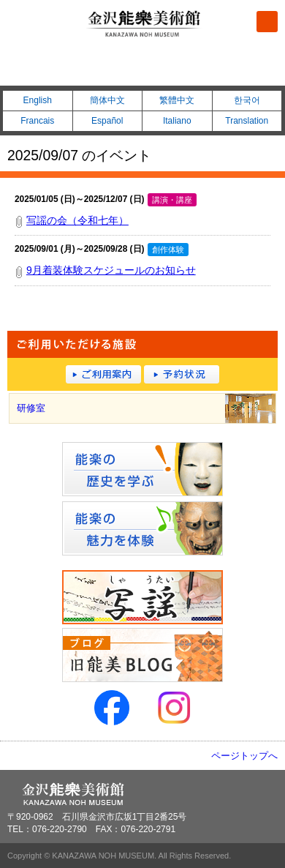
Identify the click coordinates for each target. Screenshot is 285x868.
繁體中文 (177, 100)
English (38, 100)
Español (107, 121)
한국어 (247, 100)
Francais (37, 121)
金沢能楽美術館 (145, 24)
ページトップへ (244, 756)
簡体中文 (107, 100)
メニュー (267, 22)
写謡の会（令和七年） (77, 220)
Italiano (177, 121)
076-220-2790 (142, 67)
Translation (247, 121)
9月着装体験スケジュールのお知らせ (111, 270)
